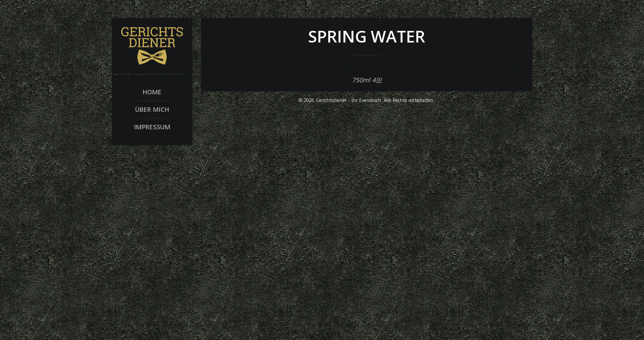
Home (152, 92)
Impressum (152, 127)
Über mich (152, 109)
